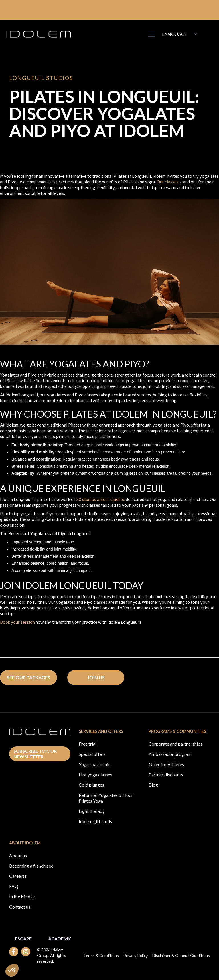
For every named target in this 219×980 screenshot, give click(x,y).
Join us (96, 677)
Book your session (17, 622)
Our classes (168, 182)
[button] (151, 34)
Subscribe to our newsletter (35, 754)
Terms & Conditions (101, 955)
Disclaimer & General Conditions (181, 955)
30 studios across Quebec (101, 499)
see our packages (29, 677)
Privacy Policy (136, 955)
